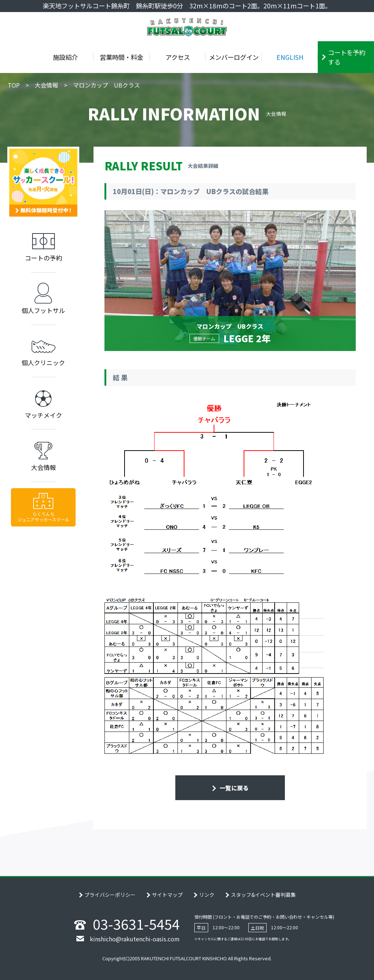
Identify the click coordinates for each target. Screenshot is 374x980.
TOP (14, 85)
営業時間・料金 (121, 57)
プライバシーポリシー (110, 895)
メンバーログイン (234, 57)
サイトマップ (167, 895)
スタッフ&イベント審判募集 (263, 895)
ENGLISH (290, 57)
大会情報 (46, 85)
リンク (207, 895)
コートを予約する (347, 57)
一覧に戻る (233, 788)
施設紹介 (65, 57)
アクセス (178, 57)
